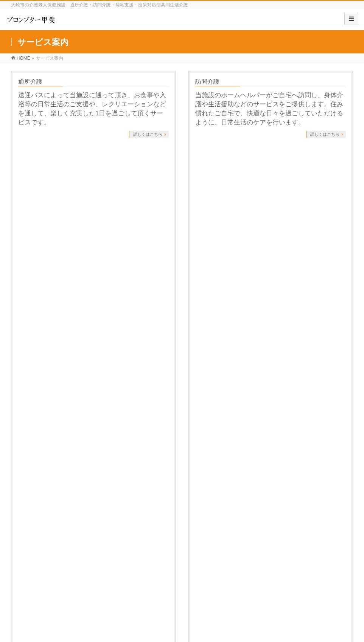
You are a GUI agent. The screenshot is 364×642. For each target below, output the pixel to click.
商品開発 (151, 541)
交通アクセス (30, 578)
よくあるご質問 (216, 246)
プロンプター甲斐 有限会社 (173, 626)
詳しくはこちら (148, 134)
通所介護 (30, 82)
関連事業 (212, 541)
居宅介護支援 (36, 164)
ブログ (272, 541)
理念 (22, 560)
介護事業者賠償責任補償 (41, 601)
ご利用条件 (33, 246)
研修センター (30, 569)
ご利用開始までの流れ (226, 164)
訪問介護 (207, 82)
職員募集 (27, 591)
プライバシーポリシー (39, 483)
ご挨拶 (24, 551)
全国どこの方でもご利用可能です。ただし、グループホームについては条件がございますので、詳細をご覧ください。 (92, 269)
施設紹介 (27, 541)
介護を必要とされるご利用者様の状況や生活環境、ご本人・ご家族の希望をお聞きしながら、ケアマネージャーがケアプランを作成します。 (92, 187)
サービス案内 (31, 327)
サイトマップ (90, 483)
